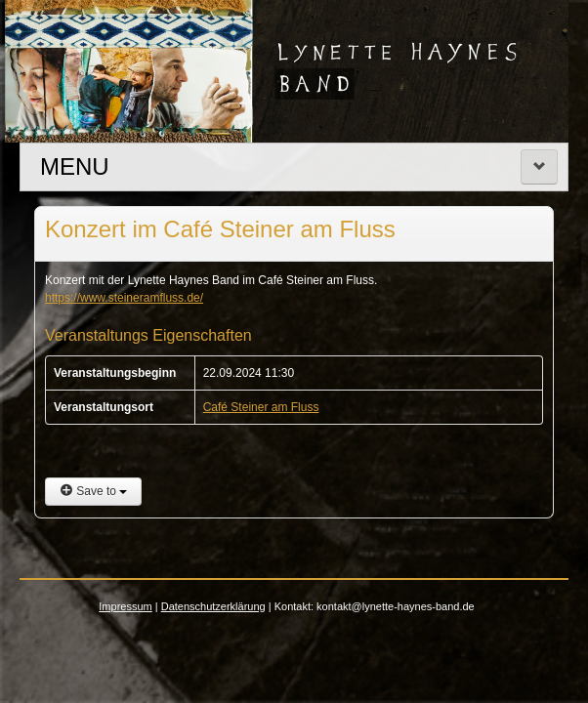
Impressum (125, 606)
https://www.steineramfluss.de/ (124, 298)
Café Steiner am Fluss (261, 407)
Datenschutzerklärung (213, 606)
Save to (93, 491)
